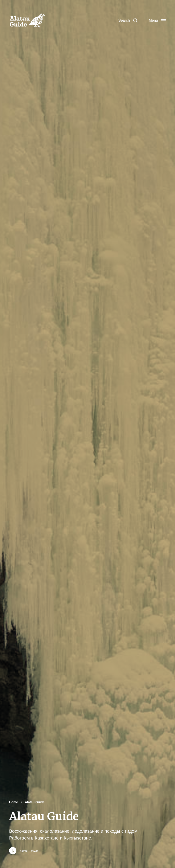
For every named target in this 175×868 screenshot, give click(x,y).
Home (14, 802)
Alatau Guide (35, 802)
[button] (128, 21)
